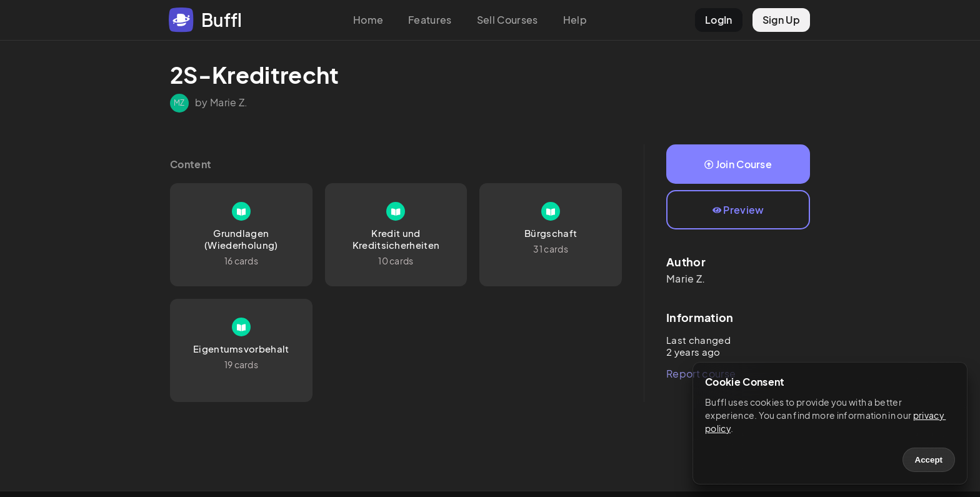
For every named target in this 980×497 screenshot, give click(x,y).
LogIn (719, 20)
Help (575, 20)
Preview (738, 210)
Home (368, 20)
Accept (929, 460)
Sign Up (781, 20)
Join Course (738, 164)
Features (430, 20)
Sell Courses (507, 20)
